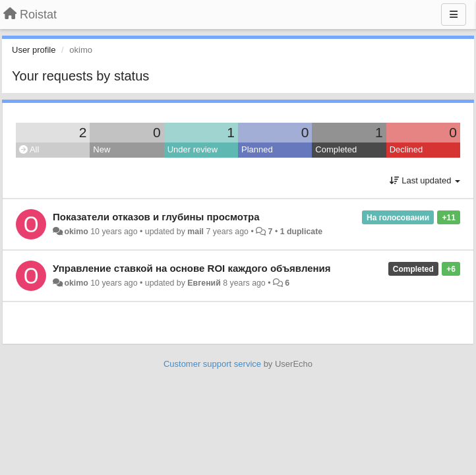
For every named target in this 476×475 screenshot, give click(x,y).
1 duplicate (301, 232)
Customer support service (212, 364)
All (29, 149)
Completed (336, 149)
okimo (76, 232)
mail (195, 232)
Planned (257, 149)
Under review (193, 149)
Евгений (204, 283)
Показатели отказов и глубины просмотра (156, 217)
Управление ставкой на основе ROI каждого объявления (192, 268)
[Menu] (454, 15)
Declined (406, 149)
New (102, 149)
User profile (34, 50)
